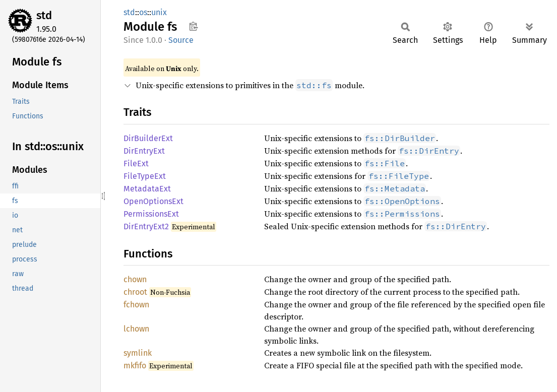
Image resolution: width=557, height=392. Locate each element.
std (44, 15)
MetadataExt (147, 189)
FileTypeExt (145, 176)
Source (181, 40)
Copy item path (193, 26)
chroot (135, 292)
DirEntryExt (144, 151)
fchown (136, 305)
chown (135, 279)
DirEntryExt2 (146, 226)
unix (159, 12)
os (143, 12)
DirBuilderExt (148, 138)
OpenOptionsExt (153, 201)
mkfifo (135, 366)
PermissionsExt (151, 214)
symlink (138, 353)
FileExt (136, 164)
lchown (136, 329)
